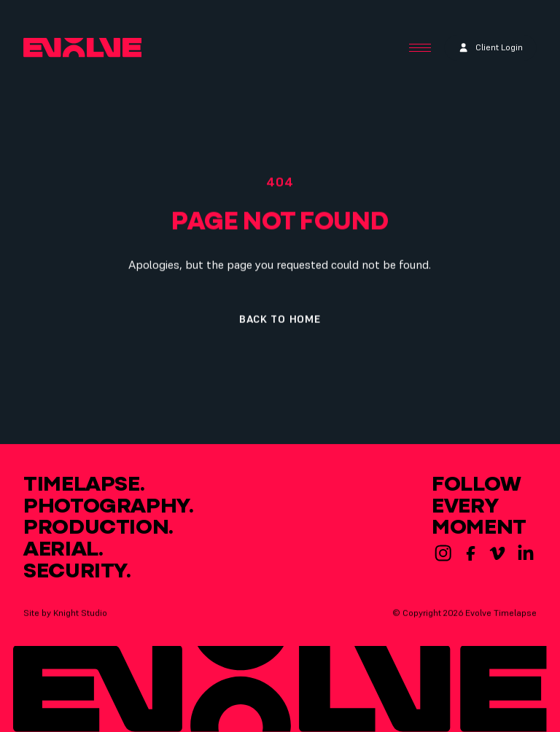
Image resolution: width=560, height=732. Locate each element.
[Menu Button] (420, 48)
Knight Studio (80, 615)
